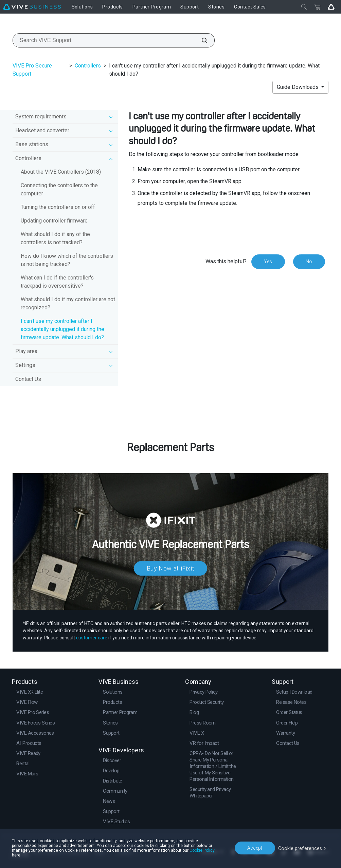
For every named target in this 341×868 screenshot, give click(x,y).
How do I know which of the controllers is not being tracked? (67, 260)
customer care (92, 638)
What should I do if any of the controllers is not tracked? (55, 238)
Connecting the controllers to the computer (59, 189)
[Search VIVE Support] (201, 40)
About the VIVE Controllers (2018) (61, 172)
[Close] (304, 7)
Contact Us (28, 379)
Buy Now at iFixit (171, 568)
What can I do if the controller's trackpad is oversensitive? (57, 282)
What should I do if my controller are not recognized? (68, 303)
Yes (268, 262)
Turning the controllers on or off (58, 207)
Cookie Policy (176, 855)
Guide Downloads (298, 87)
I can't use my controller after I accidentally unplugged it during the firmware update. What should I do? (62, 329)
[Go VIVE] (331, 7)
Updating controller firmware (54, 221)
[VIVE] (32, 7)
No (309, 262)
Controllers (88, 66)
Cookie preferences (301, 850)
